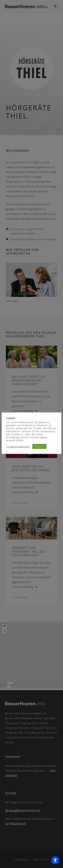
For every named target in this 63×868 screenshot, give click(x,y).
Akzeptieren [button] (39, 446)
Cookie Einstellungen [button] (18, 446)
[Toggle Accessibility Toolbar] (55, 860)
